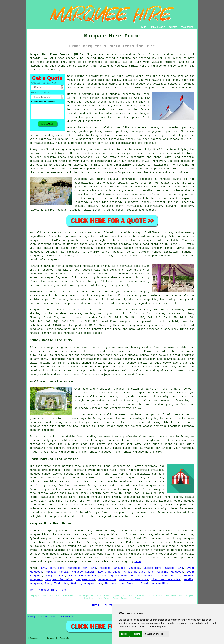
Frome (82, 310)
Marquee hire (39, 310)
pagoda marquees (136, 248)
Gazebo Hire (152, 568)
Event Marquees (109, 572)
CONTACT (173, 27)
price (178, 299)
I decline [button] (136, 634)
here (138, 562)
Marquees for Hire (82, 568)
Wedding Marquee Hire (87, 583)
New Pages (43, 617)
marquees (36, 329)
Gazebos (134, 568)
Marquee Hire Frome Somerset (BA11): (57, 54)
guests (87, 270)
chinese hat (54, 256)
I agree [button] (124, 634)
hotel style (118, 191)
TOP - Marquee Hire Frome (48, 590)
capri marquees (127, 256)
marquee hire (129, 321)
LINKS (153, 27)
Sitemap (32, 617)
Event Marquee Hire (83, 576)
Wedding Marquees (112, 568)
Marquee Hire (55, 576)
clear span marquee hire (68, 493)
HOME (144, 27)
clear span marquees (76, 248)
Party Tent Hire (52, 568)
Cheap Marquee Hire (139, 572)
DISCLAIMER (187, 27)
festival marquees (72, 485)
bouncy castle (141, 347)
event (77, 84)
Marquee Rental (57, 572)
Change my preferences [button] (156, 634)
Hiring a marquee (42, 266)
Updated (54, 617)
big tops (181, 256)
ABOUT (162, 27)
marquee (51, 66)
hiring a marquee (118, 58)
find (41, 531)
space (172, 84)
